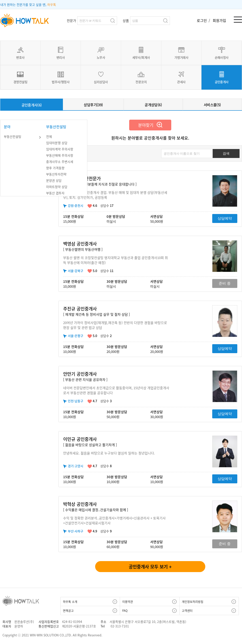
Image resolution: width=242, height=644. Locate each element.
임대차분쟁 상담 (57, 143)
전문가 (71, 21)
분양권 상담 (54, 180)
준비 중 (225, 283)
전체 (49, 136)
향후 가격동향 (55, 168)
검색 (113, 21)
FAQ (125, 611)
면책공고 (68, 611)
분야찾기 (150, 125)
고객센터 (187, 611)
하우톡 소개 (70, 602)
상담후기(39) (93, 105)
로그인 (202, 20)
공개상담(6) (153, 105)
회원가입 (219, 20)
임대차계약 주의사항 (60, 149)
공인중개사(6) (32, 105)
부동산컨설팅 (13, 136)
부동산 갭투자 (55, 193)
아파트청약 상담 (57, 187)
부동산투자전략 (56, 174)
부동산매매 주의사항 (60, 155)
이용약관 (128, 602)
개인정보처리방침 (193, 602)
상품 (126, 21)
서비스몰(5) (212, 105)
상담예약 (225, 218)
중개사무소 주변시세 (60, 162)
